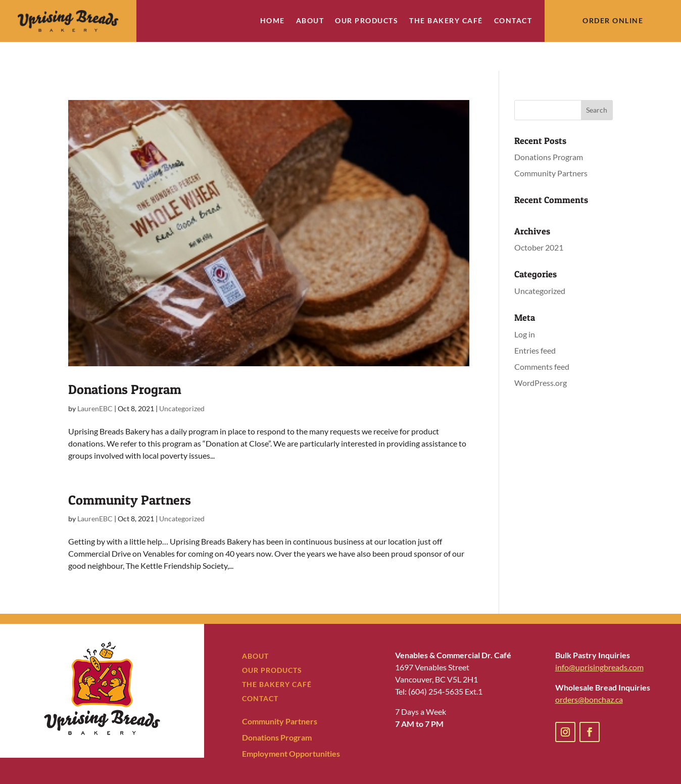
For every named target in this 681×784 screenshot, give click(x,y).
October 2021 (539, 219)
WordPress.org (541, 354)
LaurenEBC (95, 380)
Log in (525, 305)
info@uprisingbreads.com (599, 638)
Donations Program (125, 361)
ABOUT (255, 627)
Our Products (367, 21)
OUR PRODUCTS (272, 641)
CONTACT (260, 670)
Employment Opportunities (291, 725)
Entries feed (535, 322)
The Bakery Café (446, 21)
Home (273, 21)
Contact (513, 21)
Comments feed (542, 338)
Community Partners (130, 471)
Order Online (613, 20)
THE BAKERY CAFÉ (277, 655)
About (310, 21)
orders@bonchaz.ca (589, 671)
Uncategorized (182, 380)
